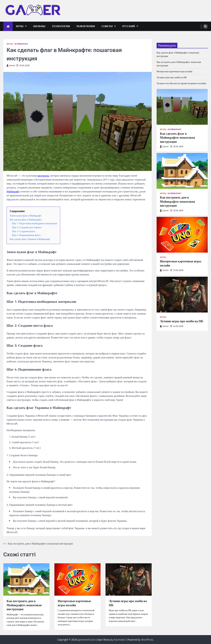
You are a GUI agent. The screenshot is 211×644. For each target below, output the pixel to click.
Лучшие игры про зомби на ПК (128, 603)
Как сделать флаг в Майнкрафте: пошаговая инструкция (177, 138)
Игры (20, 26)
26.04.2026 (177, 146)
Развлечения (86, 26)
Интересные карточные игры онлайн (74, 603)
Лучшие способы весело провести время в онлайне (181, 83)
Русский (129, 26)
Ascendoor (120, 640)
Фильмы (39, 26)
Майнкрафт (21, 44)
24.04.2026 (177, 326)
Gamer (11, 65)
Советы (107, 26)
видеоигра (43, 176)
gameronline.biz (87, 640)
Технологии (61, 26)
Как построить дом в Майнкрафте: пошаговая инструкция (24, 605)
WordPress (147, 640)
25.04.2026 (177, 270)
